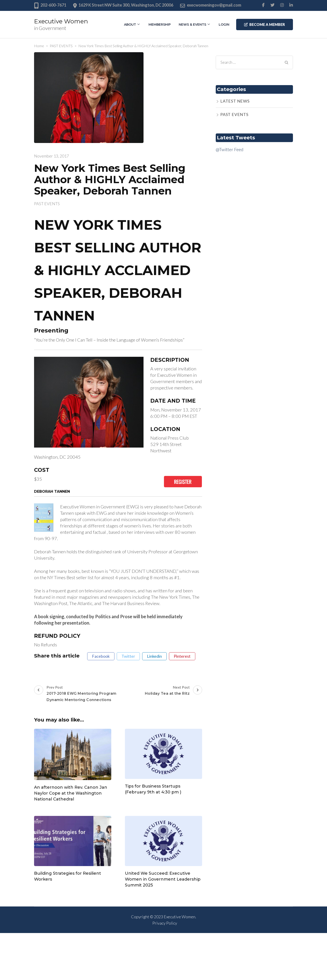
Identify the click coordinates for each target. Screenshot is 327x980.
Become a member (265, 24)
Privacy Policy (165, 923)
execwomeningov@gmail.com (214, 5)
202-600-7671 (53, 5)
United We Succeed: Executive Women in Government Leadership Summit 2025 (163, 879)
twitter (128, 656)
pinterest (182, 656)
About (130, 25)
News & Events (192, 25)
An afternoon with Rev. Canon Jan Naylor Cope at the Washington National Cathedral (71, 793)
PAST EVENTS (47, 204)
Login (224, 25)
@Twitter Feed (230, 149)
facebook (101, 656)
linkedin (154, 656)
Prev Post (76, 694)
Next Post (174, 691)
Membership (160, 25)
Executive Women (61, 21)
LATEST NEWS (235, 101)
